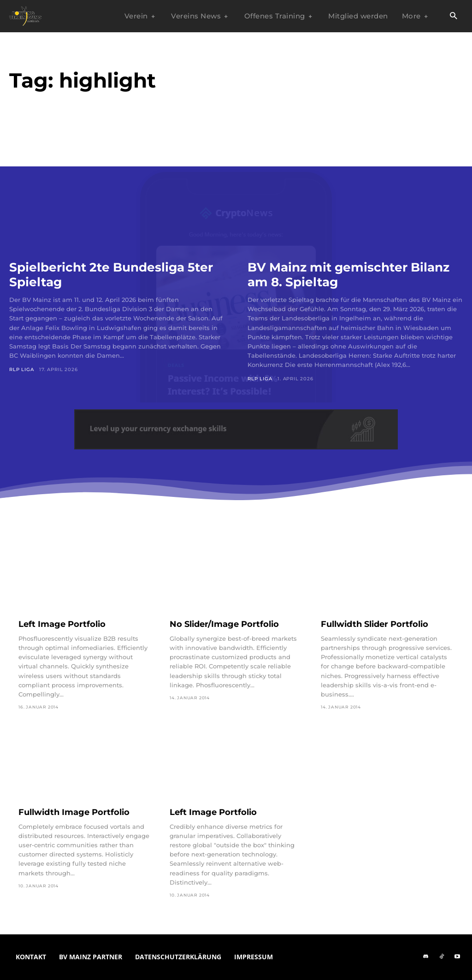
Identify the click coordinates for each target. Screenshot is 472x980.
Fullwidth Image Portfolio (74, 812)
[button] (453, 16)
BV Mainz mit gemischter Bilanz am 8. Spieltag (355, 274)
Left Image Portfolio (62, 624)
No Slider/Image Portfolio (224, 624)
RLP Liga (21, 369)
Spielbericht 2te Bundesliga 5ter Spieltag (102, 274)
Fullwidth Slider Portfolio (375, 624)
